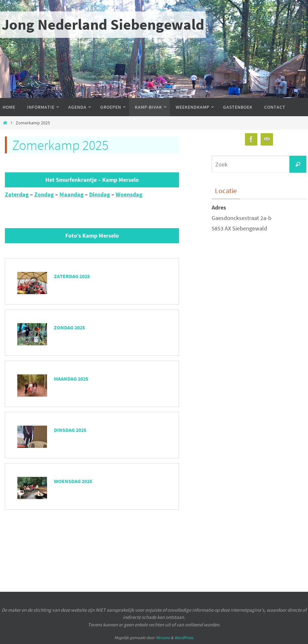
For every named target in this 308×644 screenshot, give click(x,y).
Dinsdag (100, 194)
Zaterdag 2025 (72, 276)
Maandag (72, 194)
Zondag (44, 194)
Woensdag (129, 194)
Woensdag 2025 (73, 481)
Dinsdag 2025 (70, 430)
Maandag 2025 (71, 379)
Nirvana (163, 638)
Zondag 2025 (69, 327)
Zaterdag (17, 194)
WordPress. (184, 638)
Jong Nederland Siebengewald (103, 24)
